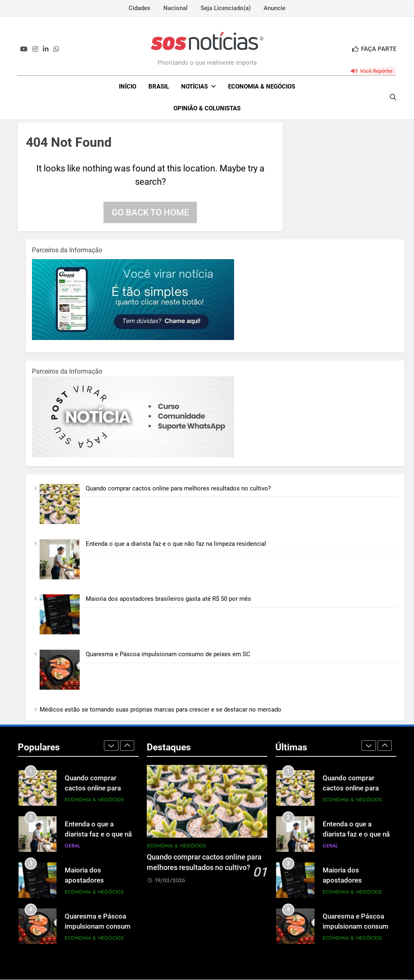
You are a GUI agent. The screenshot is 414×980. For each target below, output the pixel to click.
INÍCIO (128, 87)
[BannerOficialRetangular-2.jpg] (133, 456)
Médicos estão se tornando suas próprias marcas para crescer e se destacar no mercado (161, 710)
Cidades (139, 8)
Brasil (159, 87)
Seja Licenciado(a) (226, 8)
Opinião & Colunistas (207, 108)
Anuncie (275, 8)
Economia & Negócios (262, 87)
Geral (72, 847)
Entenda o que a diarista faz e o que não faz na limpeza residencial (176, 544)
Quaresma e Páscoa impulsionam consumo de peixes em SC (169, 655)
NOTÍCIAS (194, 87)
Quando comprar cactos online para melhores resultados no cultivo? (178, 489)
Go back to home (150, 213)
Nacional (175, 8)
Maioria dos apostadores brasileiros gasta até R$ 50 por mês (168, 600)
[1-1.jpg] (133, 339)
